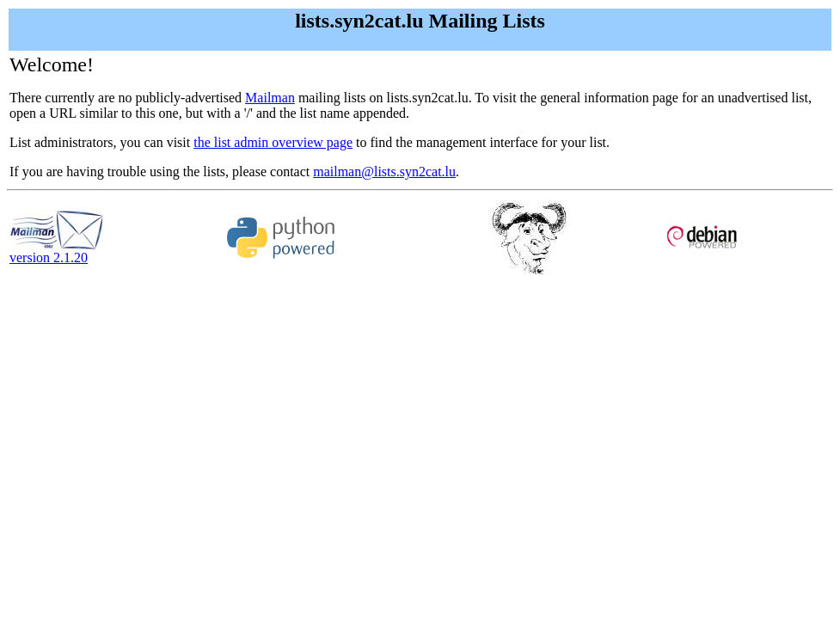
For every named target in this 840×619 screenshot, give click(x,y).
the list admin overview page (273, 142)
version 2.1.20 (57, 251)
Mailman (270, 98)
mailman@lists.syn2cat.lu (384, 172)
